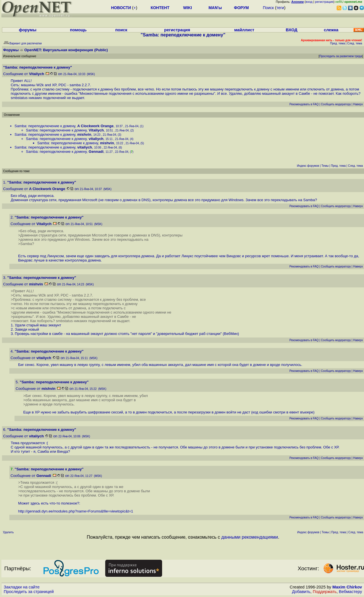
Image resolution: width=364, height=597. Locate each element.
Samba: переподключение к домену (45, 126)
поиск (121, 30)
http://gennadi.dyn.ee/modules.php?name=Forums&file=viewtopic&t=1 (76, 511)
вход (309, 2)
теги (280, 8)
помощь (78, 30)
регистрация (324, 2)
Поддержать (325, 592)
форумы (28, 30)
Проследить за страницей (29, 592)
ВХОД (292, 30)
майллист (244, 30)
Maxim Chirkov (347, 587)
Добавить (301, 592)
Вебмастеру (350, 592)
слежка (331, 30)
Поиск (268, 8)
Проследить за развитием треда (341, 56)
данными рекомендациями (250, 537)
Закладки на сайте (22, 587)
